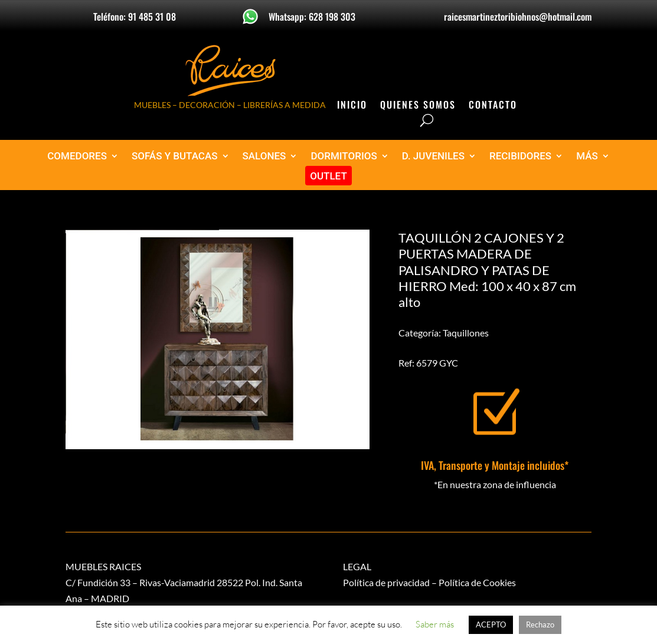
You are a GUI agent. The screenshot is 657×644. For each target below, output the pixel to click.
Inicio (352, 106)
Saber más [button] (435, 624)
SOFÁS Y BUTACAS (175, 156)
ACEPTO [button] (491, 625)
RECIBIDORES (520, 156)
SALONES (264, 156)
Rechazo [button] (540, 625)
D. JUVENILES (433, 156)
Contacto (493, 106)
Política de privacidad (386, 582)
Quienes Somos (418, 106)
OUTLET (328, 176)
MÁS (587, 156)
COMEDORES (77, 156)
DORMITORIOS (344, 156)
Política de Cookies (477, 582)
